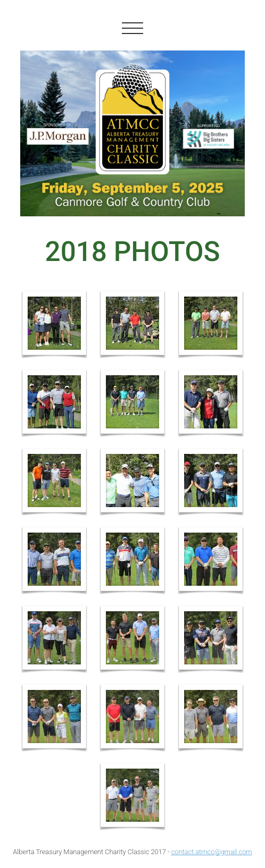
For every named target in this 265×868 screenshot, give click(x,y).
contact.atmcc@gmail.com (212, 852)
